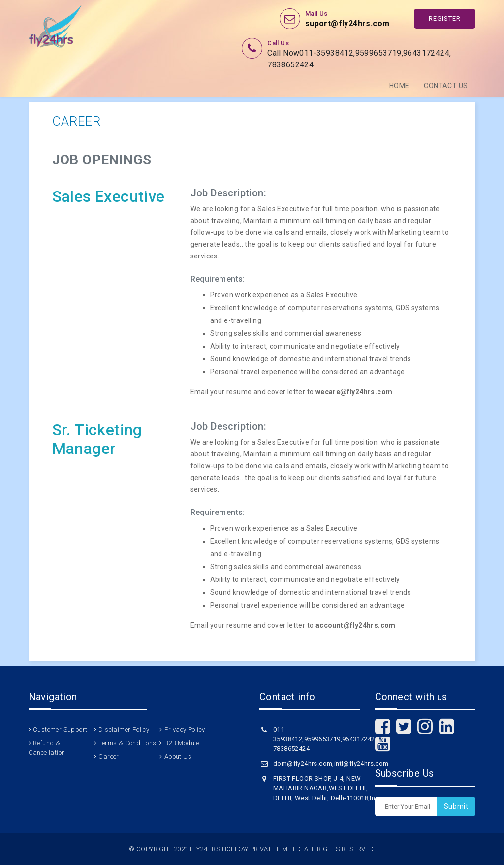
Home (399, 86)
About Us (178, 756)
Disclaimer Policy (124, 729)
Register (445, 18)
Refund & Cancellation (47, 748)
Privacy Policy (185, 729)
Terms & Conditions (127, 743)
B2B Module (182, 743)
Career (109, 756)
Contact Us (446, 86)
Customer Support (60, 729)
